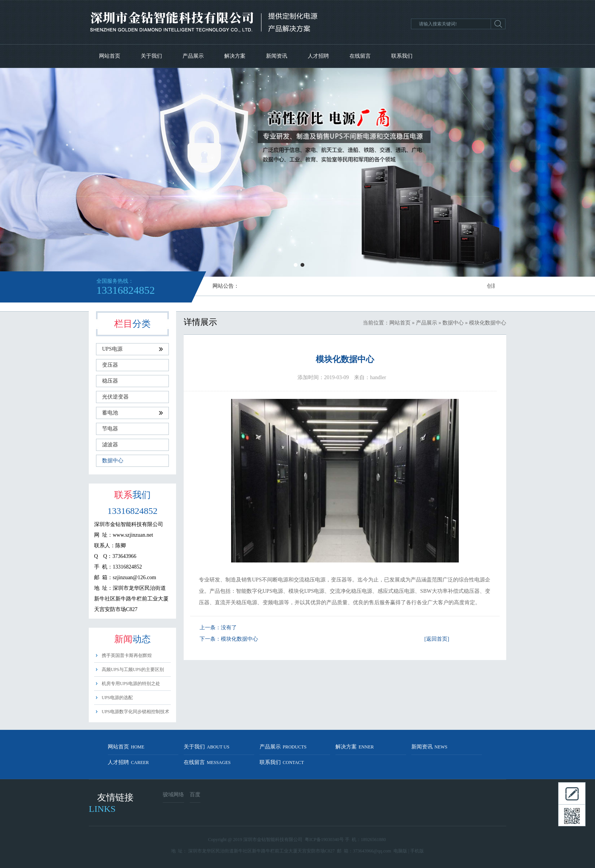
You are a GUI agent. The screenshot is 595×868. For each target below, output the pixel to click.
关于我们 (151, 56)
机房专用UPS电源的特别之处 (131, 684)
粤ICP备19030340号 (324, 840)
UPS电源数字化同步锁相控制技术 (135, 712)
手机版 (417, 851)
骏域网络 (173, 795)
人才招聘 (318, 56)
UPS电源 (132, 349)
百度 (195, 795)
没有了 (229, 628)
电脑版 (400, 851)
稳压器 (110, 381)
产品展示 (193, 56)
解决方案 (235, 56)
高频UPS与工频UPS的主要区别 (133, 670)
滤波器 (110, 445)
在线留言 (360, 56)
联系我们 (402, 56)
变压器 (110, 365)
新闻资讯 (277, 56)
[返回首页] (437, 639)
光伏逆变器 (115, 397)
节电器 (110, 429)
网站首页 (110, 56)
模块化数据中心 (239, 639)
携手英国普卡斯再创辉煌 (127, 655)
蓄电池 (132, 413)
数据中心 (113, 461)
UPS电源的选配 (117, 698)
